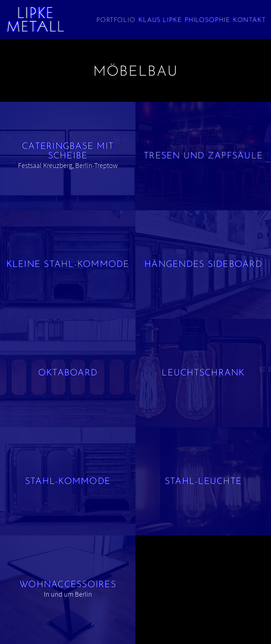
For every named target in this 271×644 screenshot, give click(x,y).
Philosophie (207, 20)
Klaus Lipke (160, 20)
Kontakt (249, 20)
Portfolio (116, 20)
